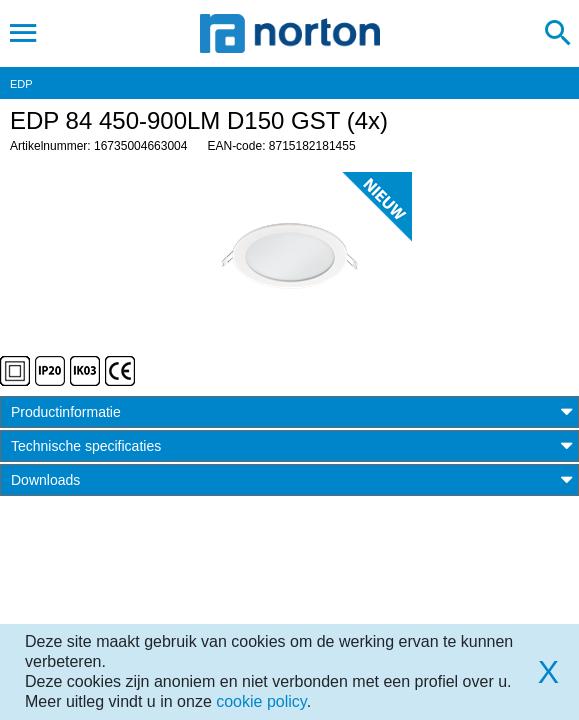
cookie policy (261, 701)
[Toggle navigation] (23, 33)
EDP (21, 84)
